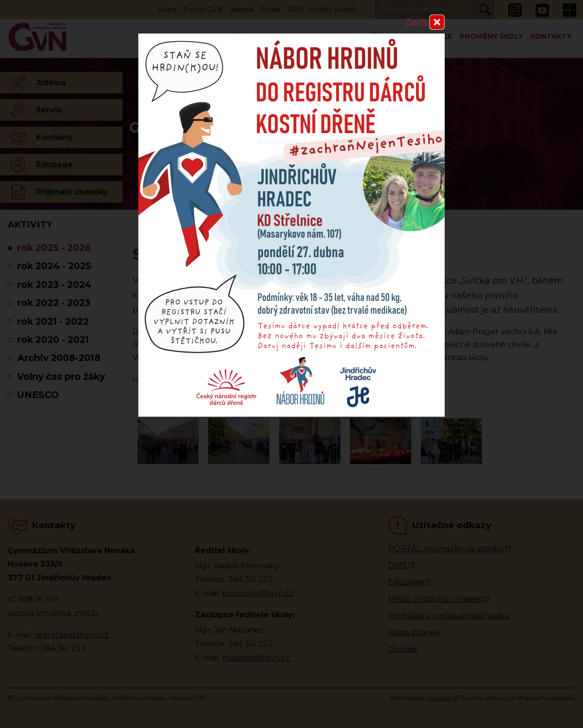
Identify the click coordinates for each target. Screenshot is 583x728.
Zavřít (417, 22)
